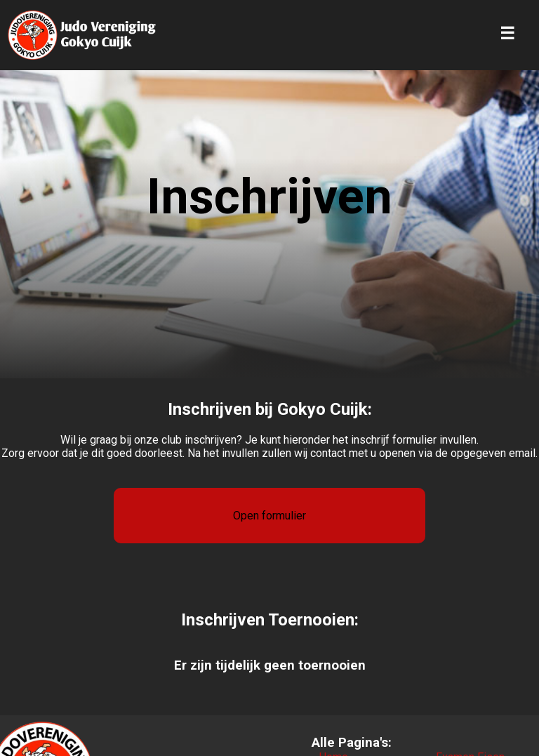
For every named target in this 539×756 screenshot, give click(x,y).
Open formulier (269, 516)
